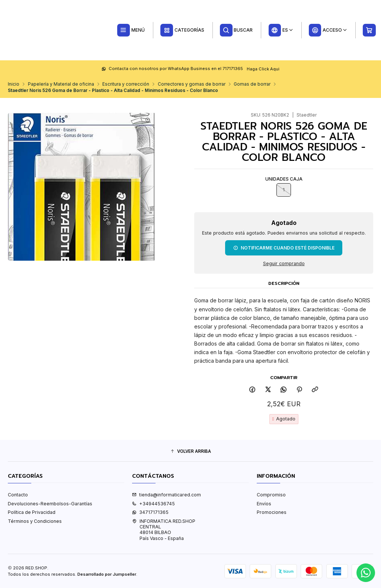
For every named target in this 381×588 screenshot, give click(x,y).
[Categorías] (182, 30)
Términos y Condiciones (35, 521)
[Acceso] (328, 30)
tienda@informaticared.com (167, 495)
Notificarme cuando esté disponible (284, 247)
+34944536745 (153, 504)
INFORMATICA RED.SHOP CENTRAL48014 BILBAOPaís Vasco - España (164, 530)
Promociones (272, 512)
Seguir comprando (284, 263)
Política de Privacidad (32, 512)
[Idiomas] (281, 30)
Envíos (264, 504)
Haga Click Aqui (263, 69)
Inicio (14, 84)
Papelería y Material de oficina (61, 84)
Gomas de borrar (252, 84)
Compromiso (271, 495)
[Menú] (131, 30)
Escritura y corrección (126, 84)
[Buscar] (236, 30)
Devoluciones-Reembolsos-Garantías (50, 504)
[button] (190, 452)
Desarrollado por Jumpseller (107, 574)
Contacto (18, 495)
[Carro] (369, 30)
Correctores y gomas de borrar (192, 84)
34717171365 (150, 512)
